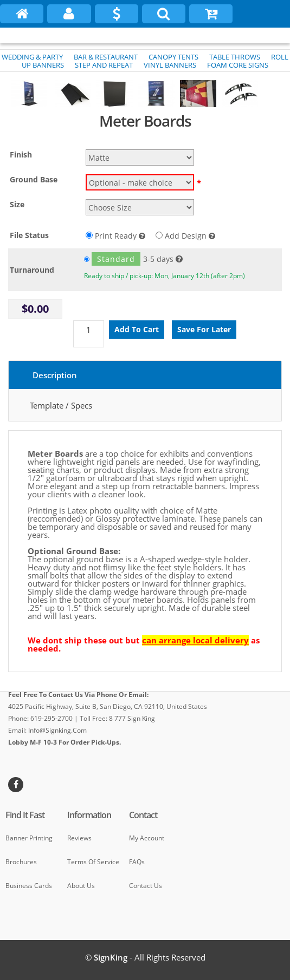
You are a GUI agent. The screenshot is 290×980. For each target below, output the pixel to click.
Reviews (79, 838)
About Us (81, 886)
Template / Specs (61, 405)
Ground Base (34, 179)
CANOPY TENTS (173, 57)
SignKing (111, 957)
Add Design (185, 236)
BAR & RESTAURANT (106, 57)
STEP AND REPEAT (104, 65)
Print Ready (115, 236)
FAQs (137, 862)
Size (17, 204)
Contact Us (146, 886)
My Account (147, 838)
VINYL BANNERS (170, 65)
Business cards (29, 886)
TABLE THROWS (235, 57)
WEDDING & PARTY (32, 57)
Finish (21, 154)
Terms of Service (93, 862)
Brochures (21, 862)
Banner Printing (29, 838)
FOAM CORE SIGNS (238, 65)
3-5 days (129, 259)
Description (55, 375)
